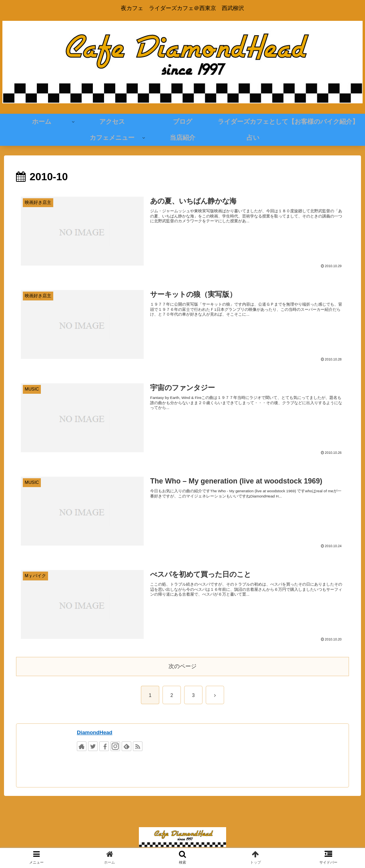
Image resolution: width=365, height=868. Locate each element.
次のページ (182, 666)
